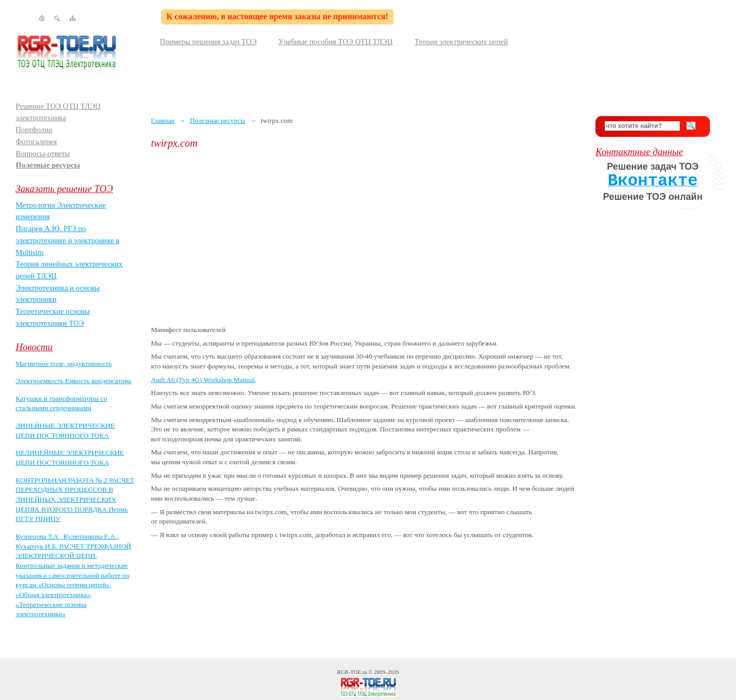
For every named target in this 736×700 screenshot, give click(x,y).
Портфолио (34, 130)
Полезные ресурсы (48, 165)
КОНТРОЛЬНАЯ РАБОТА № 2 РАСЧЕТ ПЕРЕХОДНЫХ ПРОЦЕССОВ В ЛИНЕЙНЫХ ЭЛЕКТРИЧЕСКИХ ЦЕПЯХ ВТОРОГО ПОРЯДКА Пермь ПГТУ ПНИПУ (75, 500)
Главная (163, 120)
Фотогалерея (36, 142)
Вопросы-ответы (43, 154)
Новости (34, 347)
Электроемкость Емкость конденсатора (73, 381)
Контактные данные (639, 152)
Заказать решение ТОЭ (64, 189)
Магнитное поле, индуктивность (64, 364)
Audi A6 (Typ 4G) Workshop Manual (203, 380)
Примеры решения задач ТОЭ (208, 42)
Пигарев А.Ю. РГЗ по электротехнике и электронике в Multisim (68, 240)
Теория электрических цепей (461, 42)
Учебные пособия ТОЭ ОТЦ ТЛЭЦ (336, 42)
